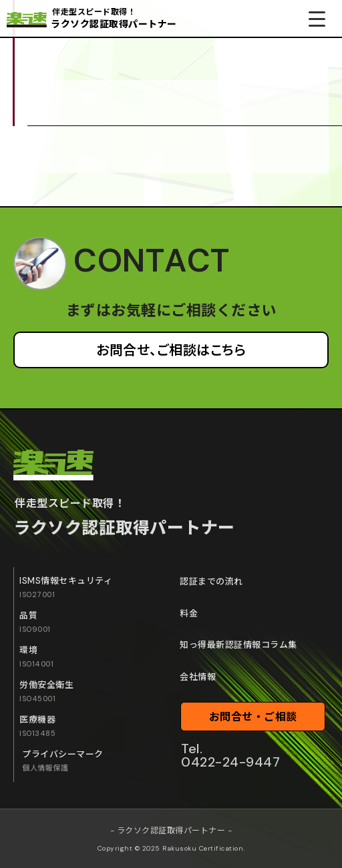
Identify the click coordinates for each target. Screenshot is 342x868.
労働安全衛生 (46, 691)
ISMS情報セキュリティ (66, 587)
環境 (36, 657)
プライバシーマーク (63, 761)
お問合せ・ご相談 (253, 717)
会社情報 (198, 677)
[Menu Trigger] (317, 18)
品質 (35, 622)
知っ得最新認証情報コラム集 (238, 645)
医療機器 (37, 726)
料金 (189, 613)
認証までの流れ (211, 581)
